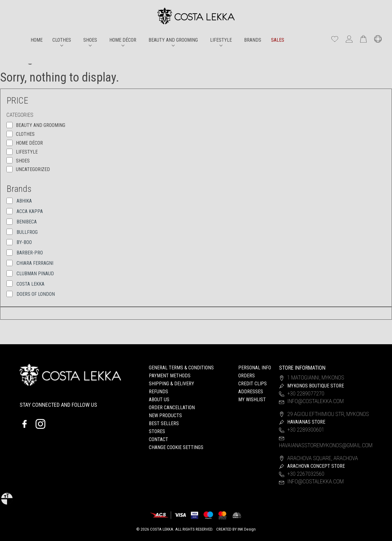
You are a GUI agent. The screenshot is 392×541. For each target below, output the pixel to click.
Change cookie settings (176, 447)
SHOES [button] (23, 161)
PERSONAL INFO (255, 368)
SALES (278, 40)
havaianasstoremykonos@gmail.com (326, 445)
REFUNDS (158, 392)
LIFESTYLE (221, 40)
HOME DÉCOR (123, 40)
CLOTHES (62, 40)
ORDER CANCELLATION (172, 408)
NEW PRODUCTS (165, 415)
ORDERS (247, 376)
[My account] (349, 41)
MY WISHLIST (252, 400)
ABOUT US (159, 400)
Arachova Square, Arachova (319, 458)
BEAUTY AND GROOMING (173, 40)
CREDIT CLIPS (253, 384)
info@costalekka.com (315, 401)
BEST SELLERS (164, 423)
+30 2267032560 (306, 474)
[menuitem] (37, 40)
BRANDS (253, 40)
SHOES (90, 40)
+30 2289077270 (306, 393)
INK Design (247, 529)
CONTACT (158, 439)
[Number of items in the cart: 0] (364, 40)
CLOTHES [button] (25, 134)
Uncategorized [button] (33, 169)
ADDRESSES (251, 392)
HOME (37, 40)
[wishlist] (335, 40)
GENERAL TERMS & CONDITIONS (181, 368)
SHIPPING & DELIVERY (171, 384)
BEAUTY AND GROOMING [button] (41, 125)
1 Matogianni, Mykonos (312, 377)
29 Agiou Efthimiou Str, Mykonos (324, 414)
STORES (157, 431)
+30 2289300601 (306, 430)
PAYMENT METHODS (170, 376)
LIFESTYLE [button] (27, 152)
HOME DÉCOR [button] (29, 143)
